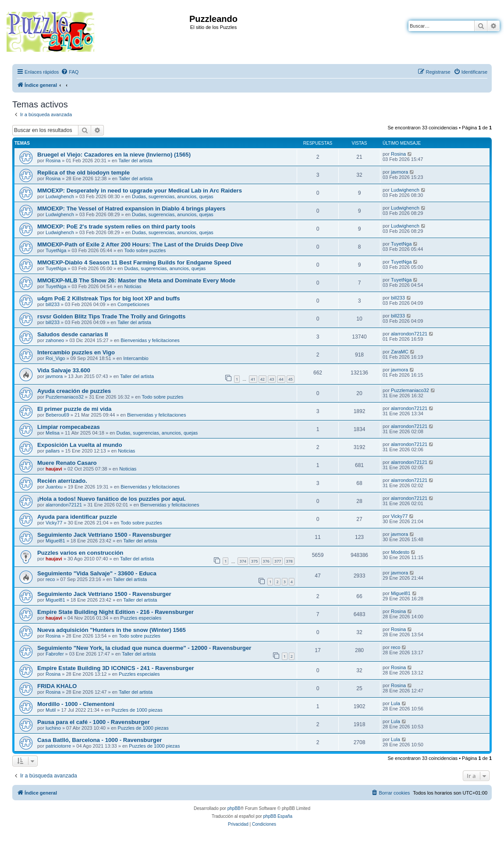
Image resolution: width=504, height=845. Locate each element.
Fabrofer (55, 654)
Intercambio (136, 358)
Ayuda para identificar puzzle (77, 517)
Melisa (53, 433)
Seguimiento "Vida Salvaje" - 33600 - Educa (97, 573)
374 (243, 561)
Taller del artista (135, 160)
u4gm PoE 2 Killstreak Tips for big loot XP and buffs (109, 298)
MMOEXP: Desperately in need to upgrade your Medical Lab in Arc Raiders (140, 191)
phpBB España (278, 816)
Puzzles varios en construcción (80, 553)
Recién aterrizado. (62, 481)
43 (272, 379)
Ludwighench (60, 196)
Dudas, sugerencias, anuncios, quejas (173, 196)
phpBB (234, 808)
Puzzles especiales (141, 618)
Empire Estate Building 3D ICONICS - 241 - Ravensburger (116, 668)
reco (50, 579)
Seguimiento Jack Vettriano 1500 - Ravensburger (104, 535)
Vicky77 (54, 523)
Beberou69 (57, 415)
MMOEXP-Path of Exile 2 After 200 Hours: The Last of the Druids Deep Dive (140, 244)
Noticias (133, 286)
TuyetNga (56, 250)
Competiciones (133, 304)
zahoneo (55, 340)
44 (281, 379)
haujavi (54, 469)
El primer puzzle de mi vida (74, 409)
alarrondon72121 (409, 334)
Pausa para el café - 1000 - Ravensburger (94, 722)
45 (291, 379)
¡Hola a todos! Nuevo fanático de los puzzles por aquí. (112, 499)
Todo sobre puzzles (145, 250)
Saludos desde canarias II (73, 334)
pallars (53, 451)
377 (278, 561)
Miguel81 (55, 541)
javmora (399, 172)
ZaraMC (400, 352)
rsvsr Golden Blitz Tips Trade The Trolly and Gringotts (111, 316)
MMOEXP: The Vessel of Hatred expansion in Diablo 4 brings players (131, 209)
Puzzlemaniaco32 (65, 397)
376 (266, 561)
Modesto (400, 552)
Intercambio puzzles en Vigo (76, 352)
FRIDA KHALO (57, 686)
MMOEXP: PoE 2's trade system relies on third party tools (116, 226)
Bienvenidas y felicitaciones (150, 340)
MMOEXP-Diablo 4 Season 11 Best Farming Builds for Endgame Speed (134, 262)
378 (289, 561)
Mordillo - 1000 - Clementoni (76, 704)
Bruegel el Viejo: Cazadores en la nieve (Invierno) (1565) (114, 155)
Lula (396, 703)
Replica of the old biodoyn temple (83, 173)
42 (263, 379)
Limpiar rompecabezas (69, 427)
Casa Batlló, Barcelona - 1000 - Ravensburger (99, 740)
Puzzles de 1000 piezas (137, 710)
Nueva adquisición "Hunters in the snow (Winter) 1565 (112, 630)
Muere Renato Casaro (67, 463)
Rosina (53, 160)
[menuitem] (70, 72)
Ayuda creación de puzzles (74, 391)
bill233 (53, 304)
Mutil (51, 710)
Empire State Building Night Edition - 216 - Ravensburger (115, 612)
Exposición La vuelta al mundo (80, 445)
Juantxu (54, 487)
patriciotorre (58, 746)
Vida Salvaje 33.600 (64, 370)
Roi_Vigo (55, 358)
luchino (53, 728)
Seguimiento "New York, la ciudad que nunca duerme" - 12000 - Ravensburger (144, 648)
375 (254, 561)
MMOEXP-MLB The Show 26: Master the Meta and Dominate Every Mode (136, 280)
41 (253, 379)
